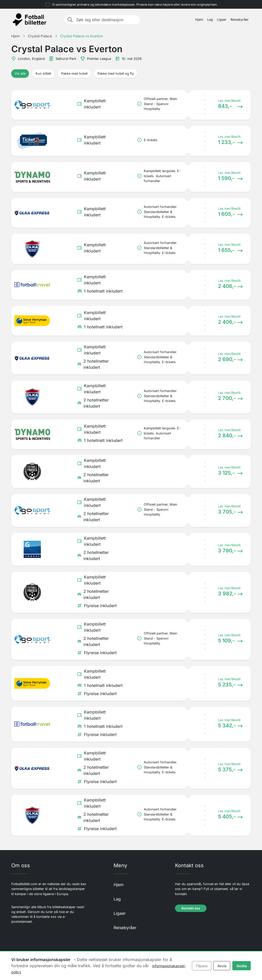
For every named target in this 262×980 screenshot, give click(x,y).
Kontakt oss (191, 908)
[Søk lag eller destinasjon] (107, 20)
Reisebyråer (240, 20)
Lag (210, 20)
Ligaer (222, 20)
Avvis (222, 966)
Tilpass (202, 966)
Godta (242, 966)
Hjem (199, 20)
